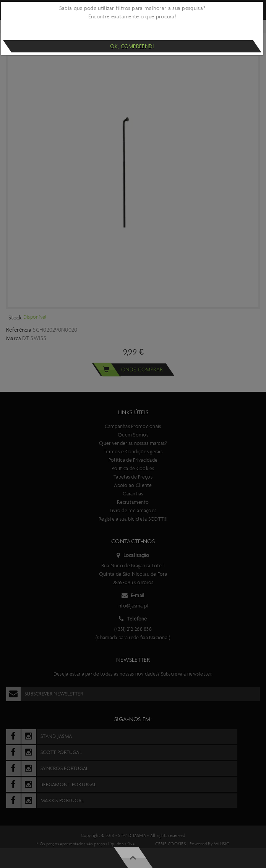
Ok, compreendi (132, 46)
